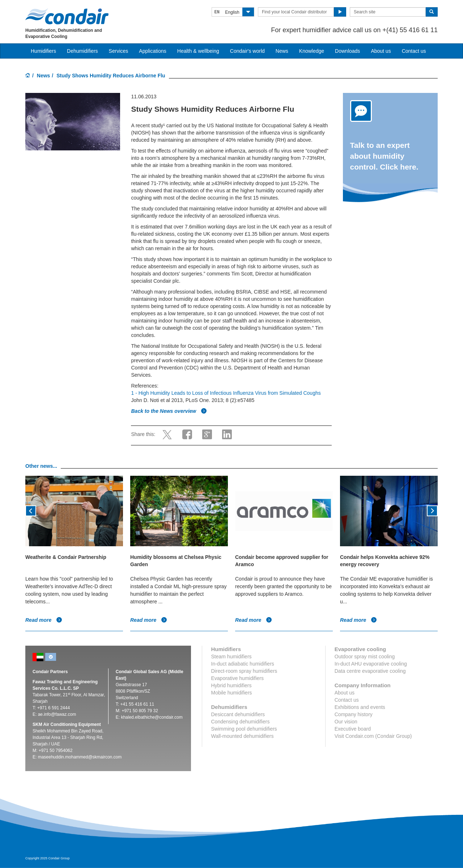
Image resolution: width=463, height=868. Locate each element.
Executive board (353, 729)
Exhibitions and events (360, 707)
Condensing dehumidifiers (241, 722)
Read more (44, 620)
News (282, 51)
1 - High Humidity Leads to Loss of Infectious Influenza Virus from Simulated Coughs (226, 393)
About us (381, 51)
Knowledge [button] (312, 51)
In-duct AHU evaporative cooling (371, 664)
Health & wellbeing (198, 51)
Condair (67, 16)
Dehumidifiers (82, 51)
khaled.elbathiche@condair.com (152, 717)
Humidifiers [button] (43, 51)
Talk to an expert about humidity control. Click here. (384, 156)
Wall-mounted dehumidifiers (243, 736)
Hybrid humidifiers (231, 685)
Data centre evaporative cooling (370, 671)
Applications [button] (153, 51)
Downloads (347, 51)
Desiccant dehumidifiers (238, 714)
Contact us (414, 51)
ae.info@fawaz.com (57, 714)
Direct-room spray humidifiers (244, 671)
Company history (354, 714)
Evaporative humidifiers (238, 678)
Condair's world (247, 51)
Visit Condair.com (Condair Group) (373, 736)
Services (119, 51)
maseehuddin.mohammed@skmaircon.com (80, 757)
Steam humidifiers (231, 657)
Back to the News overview (169, 411)
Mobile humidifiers (232, 693)
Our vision (346, 722)
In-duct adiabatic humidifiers (243, 664)
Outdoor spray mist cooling (365, 657)
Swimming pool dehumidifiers (244, 729)
